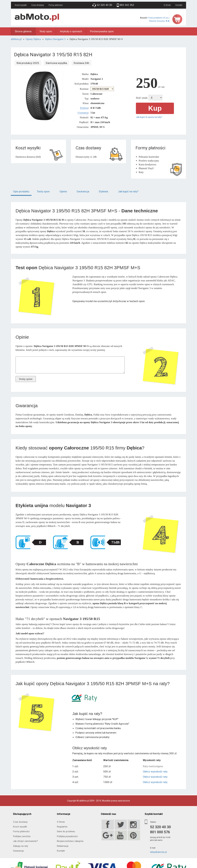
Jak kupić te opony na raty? (149, 117)
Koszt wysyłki (21, 5)
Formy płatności (56, 5)
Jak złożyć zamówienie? (25, 841)
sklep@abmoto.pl (158, 852)
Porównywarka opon (102, 31)
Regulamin (62, 827)
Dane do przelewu (66, 831)
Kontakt (179, 5)
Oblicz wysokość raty (155, 772)
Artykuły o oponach (71, 31)
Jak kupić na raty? (128, 191)
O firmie (167, 5)
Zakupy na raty (21, 846)
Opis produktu (21, 191)
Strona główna (23, 31)
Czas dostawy (38, 5)
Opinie (63, 191)
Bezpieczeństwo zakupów (70, 841)
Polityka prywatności (67, 836)
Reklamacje (63, 846)
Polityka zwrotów (22, 836)
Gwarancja (83, 113)
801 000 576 (160, 832)
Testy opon (46, 31)
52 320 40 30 (160, 827)
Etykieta (84, 108)
